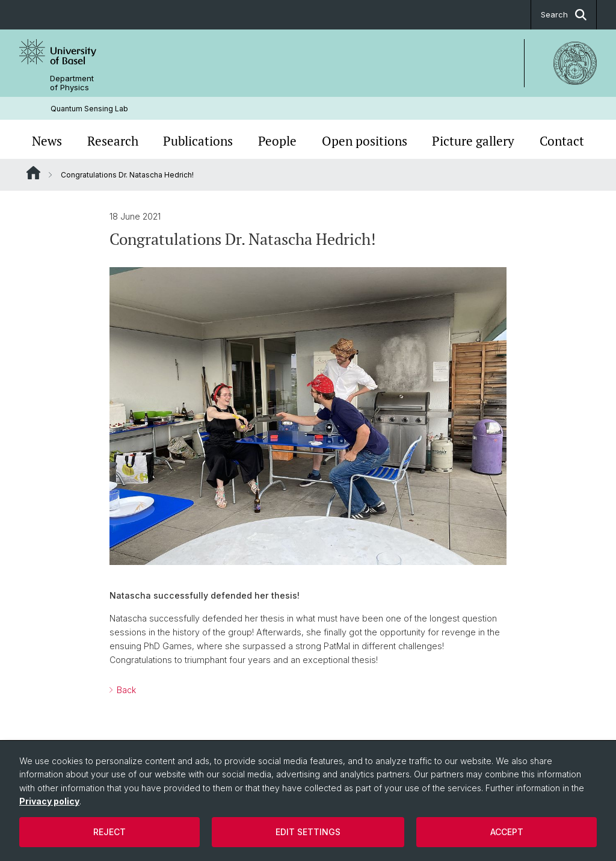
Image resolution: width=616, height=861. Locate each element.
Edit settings (308, 832)
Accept (507, 832)
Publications (198, 141)
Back (125, 690)
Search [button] (564, 15)
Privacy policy (49, 801)
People (277, 141)
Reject (109, 832)
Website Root (33, 173)
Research (113, 141)
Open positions (365, 141)
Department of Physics (72, 83)
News (47, 141)
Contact (562, 141)
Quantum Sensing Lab (89, 109)
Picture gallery (473, 141)
